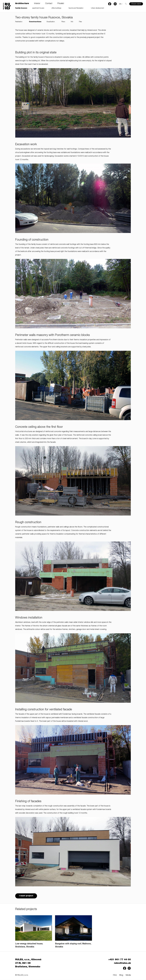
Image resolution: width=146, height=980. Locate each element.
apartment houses (38, 8)
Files (80, 22)
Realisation (19, 22)
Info (72, 22)
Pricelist (61, 4)
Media (128, 975)
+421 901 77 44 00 (120, 960)
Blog (121, 975)
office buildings (56, 8)
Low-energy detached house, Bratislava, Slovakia (29, 946)
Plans (63, 22)
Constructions (35, 22)
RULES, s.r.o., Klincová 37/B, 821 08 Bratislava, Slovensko (28, 964)
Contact (49, 4)
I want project (26, 896)
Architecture (22, 4)
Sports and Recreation (76, 8)
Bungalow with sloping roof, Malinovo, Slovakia (73, 946)
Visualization (51, 22)
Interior (37, 4)
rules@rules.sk (122, 964)
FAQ (115, 975)
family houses (21, 8)
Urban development (97, 8)
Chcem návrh (136, 4)
